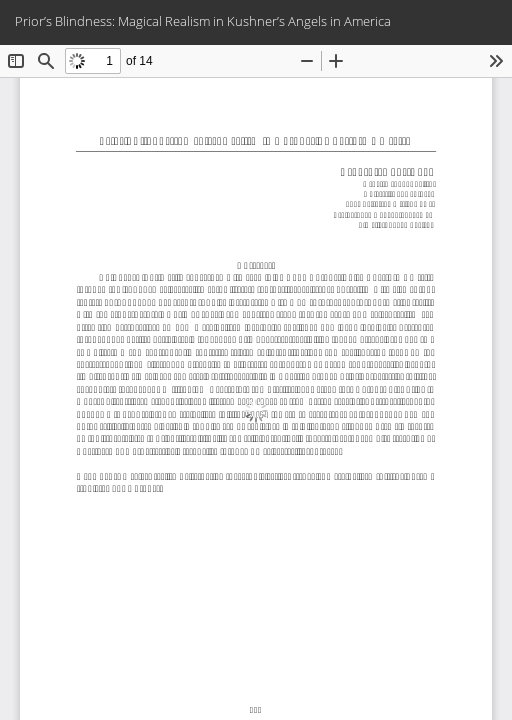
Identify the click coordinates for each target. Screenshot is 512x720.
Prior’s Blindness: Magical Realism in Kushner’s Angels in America (203, 21)
